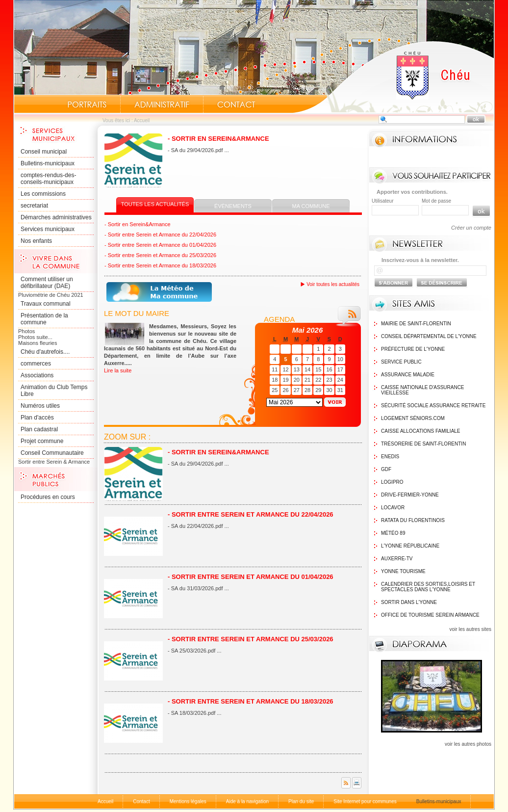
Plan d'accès (37, 418)
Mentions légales (188, 801)
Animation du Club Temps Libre (54, 391)
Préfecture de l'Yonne (413, 349)
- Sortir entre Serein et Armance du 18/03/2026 (160, 265)
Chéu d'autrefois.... (45, 352)
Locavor (393, 508)
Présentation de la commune (44, 319)
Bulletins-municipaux (48, 163)
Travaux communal (46, 304)
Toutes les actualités (155, 204)
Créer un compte (471, 228)
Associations (37, 375)
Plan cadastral (39, 429)
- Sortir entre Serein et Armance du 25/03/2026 (160, 255)
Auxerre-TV (397, 559)
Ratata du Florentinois (413, 520)
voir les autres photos (468, 744)
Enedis (390, 457)
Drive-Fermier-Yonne (410, 495)
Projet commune (42, 441)
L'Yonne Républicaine (410, 546)
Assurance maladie (408, 375)
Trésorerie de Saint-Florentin (423, 444)
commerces (36, 364)
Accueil (393, 77)
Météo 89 (393, 533)
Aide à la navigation (247, 801)
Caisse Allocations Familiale (421, 431)
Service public (401, 362)
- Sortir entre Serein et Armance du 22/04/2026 (160, 235)
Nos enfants (36, 241)
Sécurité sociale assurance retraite (433, 406)
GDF (386, 469)
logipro (392, 482)
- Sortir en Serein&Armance (218, 139)
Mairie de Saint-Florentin (416, 324)
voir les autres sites (470, 629)
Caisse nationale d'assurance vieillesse (423, 390)
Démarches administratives (56, 217)
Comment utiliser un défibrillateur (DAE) (47, 283)
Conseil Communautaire (52, 453)
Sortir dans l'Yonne (409, 602)
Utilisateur (382, 201)
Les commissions (43, 194)
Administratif (162, 105)
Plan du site (301, 801)
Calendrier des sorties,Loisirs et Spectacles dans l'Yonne (428, 587)
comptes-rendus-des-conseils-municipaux (48, 179)
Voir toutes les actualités (333, 284)
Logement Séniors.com (413, 418)
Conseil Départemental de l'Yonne (429, 336)
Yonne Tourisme (403, 571)
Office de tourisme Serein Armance (430, 615)
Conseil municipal (44, 152)
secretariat (34, 206)
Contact (236, 105)
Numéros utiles (40, 406)
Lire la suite (118, 370)
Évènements (233, 206)
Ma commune (311, 206)
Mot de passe (436, 201)
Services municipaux (48, 229)
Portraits (87, 105)
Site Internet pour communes (365, 801)
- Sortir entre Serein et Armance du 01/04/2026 (160, 245)
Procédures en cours (48, 497)
